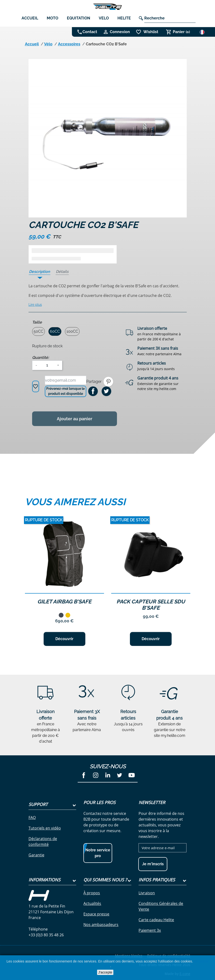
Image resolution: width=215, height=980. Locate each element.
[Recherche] (170, 18)
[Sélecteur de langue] (204, 32)
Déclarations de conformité (43, 842)
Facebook (84, 775)
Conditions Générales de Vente (161, 906)
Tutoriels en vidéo (45, 828)
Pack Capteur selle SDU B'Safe (151, 605)
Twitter (120, 775)
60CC (55, 331)
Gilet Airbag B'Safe (64, 601)
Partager (93, 391)
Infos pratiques (157, 880)
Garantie (36, 855)
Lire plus (35, 305)
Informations (44, 880)
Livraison (147, 893)
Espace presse (96, 914)
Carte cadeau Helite (156, 920)
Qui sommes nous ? (105, 880)
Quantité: (41, 358)
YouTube (132, 775)
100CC (72, 331)
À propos (92, 893)
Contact (90, 32)
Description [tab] (40, 272)
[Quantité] (47, 365)
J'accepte (105, 972)
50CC (38, 331)
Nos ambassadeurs (101, 925)
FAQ (32, 818)
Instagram (96, 775)
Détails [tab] (62, 272)
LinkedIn (108, 775)
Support (38, 804)
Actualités (92, 903)
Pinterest (108, 382)
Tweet (106, 391)
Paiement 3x (150, 930)
